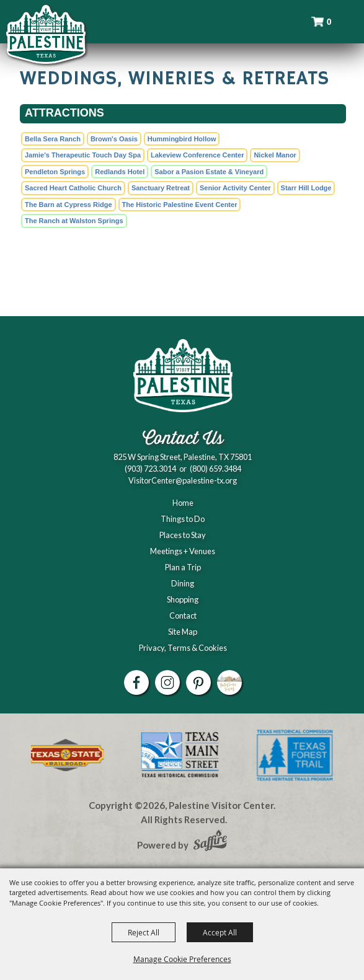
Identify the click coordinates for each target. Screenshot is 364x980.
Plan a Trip (183, 567)
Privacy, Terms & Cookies (183, 648)
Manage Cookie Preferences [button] (182, 959)
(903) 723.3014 (150, 469)
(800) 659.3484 (215, 469)
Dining (183, 583)
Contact (183, 616)
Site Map (183, 632)
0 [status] (329, 22)
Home (183, 503)
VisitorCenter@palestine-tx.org (183, 480)
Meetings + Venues (183, 551)
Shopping (183, 599)
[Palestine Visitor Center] (46, 34)
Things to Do (183, 519)
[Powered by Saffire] (210, 842)
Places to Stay (183, 535)
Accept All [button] (220, 932)
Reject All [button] (144, 932)
